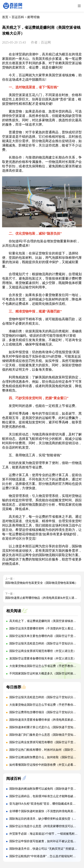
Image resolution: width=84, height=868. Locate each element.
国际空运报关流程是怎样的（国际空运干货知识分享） (44, 643)
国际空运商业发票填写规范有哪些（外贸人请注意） (43, 651)
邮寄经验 (34, 17)
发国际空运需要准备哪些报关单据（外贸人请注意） (43, 659)
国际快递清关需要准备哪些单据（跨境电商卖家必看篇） (46, 720)
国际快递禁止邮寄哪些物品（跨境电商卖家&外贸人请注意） (44, 598)
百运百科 (18, 17)
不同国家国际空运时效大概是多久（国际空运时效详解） (46, 674)
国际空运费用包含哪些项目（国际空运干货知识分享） (44, 712)
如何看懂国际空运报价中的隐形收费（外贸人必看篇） (44, 765)
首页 (5, 17)
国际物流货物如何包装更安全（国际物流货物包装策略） (41, 583)
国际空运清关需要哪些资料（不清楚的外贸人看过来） (44, 628)
